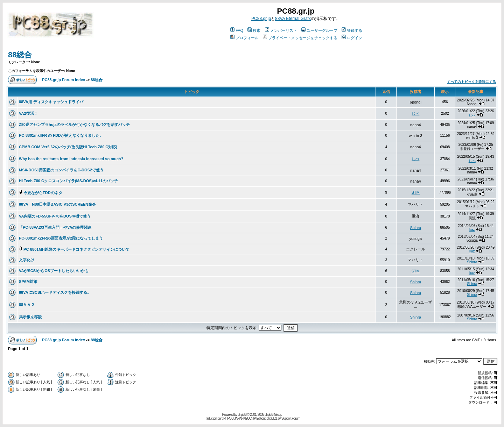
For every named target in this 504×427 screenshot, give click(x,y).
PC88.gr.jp (261, 19)
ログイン (352, 38)
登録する (352, 30)
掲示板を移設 (30, 317)
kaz (472, 230)
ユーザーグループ (319, 30)
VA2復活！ (28, 113)
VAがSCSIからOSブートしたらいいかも (54, 271)
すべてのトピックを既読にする (471, 82)
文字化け (27, 260)
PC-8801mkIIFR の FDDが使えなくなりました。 (61, 135)
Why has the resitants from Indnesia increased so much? (71, 159)
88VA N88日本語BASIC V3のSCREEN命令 (57, 204)
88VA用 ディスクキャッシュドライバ (51, 102)
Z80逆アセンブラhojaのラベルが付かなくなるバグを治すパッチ (74, 124)
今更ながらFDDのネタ (43, 193)
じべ (415, 113)
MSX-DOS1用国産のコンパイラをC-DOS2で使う (61, 170)
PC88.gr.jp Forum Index (64, 80)
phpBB (242, 415)
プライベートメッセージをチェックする (300, 38)
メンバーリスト (281, 30)
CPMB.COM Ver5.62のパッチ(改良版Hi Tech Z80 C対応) (68, 147)
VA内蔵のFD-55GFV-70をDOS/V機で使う (55, 216)
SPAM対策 (28, 282)
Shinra (415, 228)
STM (416, 192)
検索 (254, 30)
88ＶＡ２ (27, 305)
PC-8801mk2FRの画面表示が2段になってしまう (61, 238)
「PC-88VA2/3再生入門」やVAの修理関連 (55, 227)
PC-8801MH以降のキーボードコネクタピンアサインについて (76, 249)
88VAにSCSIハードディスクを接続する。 (55, 292)
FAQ (237, 30)
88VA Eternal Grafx (293, 19)
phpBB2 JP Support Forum (283, 418)
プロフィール (244, 38)
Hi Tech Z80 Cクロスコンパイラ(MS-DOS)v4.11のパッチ (68, 181)
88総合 (20, 55)
